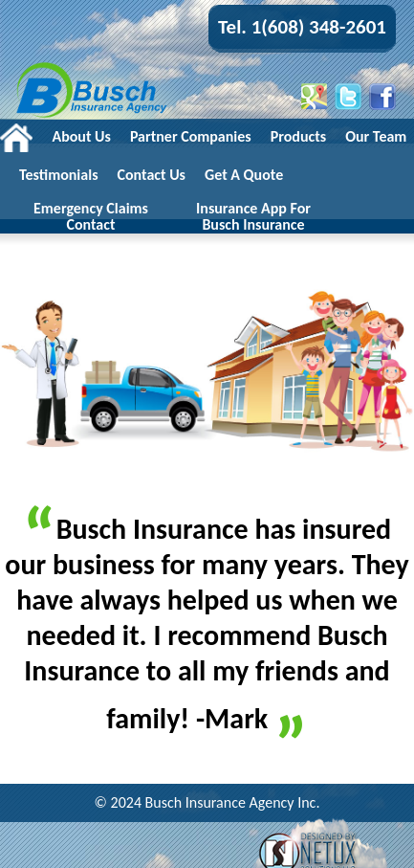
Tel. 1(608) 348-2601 (302, 27)
